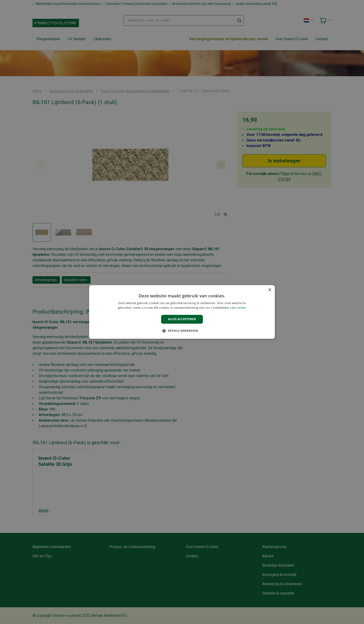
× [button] (270, 290)
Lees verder (238, 308)
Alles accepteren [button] (182, 319)
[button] (182, 331)
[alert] (182, 312)
